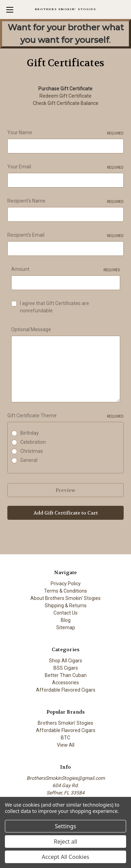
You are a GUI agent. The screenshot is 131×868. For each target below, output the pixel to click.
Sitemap (66, 627)
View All (66, 745)
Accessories (65, 683)
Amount (66, 269)
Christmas (32, 451)
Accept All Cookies (66, 857)
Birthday (30, 433)
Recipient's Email (65, 235)
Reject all (65, 842)
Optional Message (31, 329)
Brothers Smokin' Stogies (65, 723)
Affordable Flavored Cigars (66, 690)
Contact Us (65, 613)
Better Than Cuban (66, 675)
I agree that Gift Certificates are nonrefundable (54, 307)
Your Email (65, 167)
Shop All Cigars (65, 661)
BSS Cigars (66, 668)
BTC (65, 738)
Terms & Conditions (65, 591)
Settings (65, 826)
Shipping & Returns (66, 606)
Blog (66, 620)
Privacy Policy (66, 584)
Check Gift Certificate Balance (66, 103)
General (29, 460)
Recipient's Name (65, 201)
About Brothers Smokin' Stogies (65, 598)
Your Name (65, 133)
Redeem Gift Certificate (65, 96)
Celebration (33, 442)
